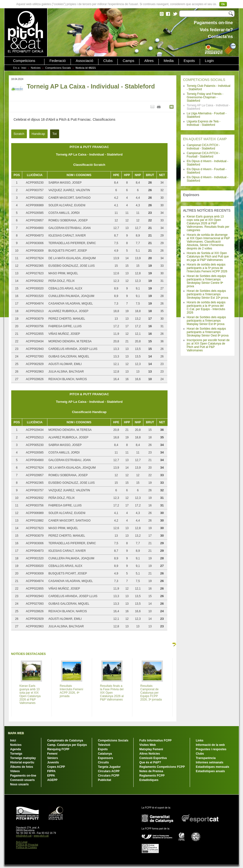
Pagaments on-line (23, 776)
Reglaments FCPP (152, 776)
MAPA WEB (16, 733)
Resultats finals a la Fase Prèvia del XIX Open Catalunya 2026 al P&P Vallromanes (112, 693)
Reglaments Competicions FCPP (162, 767)
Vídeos (15, 771)
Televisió (104, 745)
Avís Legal (22, 842)
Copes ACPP (56, 767)
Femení (52, 754)
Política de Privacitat (27, 845)
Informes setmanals (210, 762)
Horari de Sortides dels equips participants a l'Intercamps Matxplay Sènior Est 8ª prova (206, 321)
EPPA (51, 776)
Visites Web (148, 745)
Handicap (38, 134)
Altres (149, 61)
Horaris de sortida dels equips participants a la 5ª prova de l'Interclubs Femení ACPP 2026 (207, 268)
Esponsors (106, 758)
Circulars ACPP (109, 771)
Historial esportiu (22, 762)
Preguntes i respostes (211, 749)
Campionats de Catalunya (65, 740)
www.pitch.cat (41, 836)
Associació (85, 61)
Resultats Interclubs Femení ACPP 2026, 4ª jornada (72, 691)
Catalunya (105, 754)
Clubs (108, 61)
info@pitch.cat (24, 836)
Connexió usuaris (23, 780)
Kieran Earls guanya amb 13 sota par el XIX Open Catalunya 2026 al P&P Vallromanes (30, 694)
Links (200, 740)
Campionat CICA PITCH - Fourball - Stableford (203, 155)
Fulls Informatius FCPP (156, 740)
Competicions (24, 61)
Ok (223, 4)
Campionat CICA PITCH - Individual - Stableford (203, 147)
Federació (58, 61)
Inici (24, 68)
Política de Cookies (27, 847)
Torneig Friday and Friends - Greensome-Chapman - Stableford (205, 97)
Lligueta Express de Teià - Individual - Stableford (204, 123)
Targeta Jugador (109, 767)
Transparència (206, 758)
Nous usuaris (20, 784)
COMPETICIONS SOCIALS (204, 80)
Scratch (19, 134)
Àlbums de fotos (22, 767)
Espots (189, 61)
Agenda (16, 749)
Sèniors (53, 758)
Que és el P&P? (150, 762)
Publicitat (105, 780)
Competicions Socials (58, 68)
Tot (55, 134)
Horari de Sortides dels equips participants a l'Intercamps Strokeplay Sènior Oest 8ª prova (208, 332)
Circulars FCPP (109, 776)
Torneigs (16, 754)
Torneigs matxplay (23, 758)
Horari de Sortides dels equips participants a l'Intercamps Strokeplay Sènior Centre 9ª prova (206, 281)
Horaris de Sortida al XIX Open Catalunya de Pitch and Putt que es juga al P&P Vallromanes (208, 256)
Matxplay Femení (151, 749)
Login (209, 61)
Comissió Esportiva (153, 758)
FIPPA (51, 771)
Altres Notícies (150, 754)
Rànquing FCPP (58, 749)
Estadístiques (149, 780)
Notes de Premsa (151, 771)
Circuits (103, 762)
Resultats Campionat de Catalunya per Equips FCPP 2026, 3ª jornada (151, 693)
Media (169, 61)
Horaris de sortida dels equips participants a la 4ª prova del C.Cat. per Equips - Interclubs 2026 (206, 307)
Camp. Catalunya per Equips (67, 745)
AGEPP (52, 780)
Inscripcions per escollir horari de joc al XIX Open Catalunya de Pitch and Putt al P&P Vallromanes (208, 345)
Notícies (36, 68)
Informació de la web (210, 745)
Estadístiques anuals (210, 771)
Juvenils (53, 762)
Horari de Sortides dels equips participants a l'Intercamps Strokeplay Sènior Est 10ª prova (208, 294)
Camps (128, 61)
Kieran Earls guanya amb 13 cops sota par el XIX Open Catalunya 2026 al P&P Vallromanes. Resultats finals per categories (208, 223)
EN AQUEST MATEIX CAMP (205, 139)
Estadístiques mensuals (213, 767)
